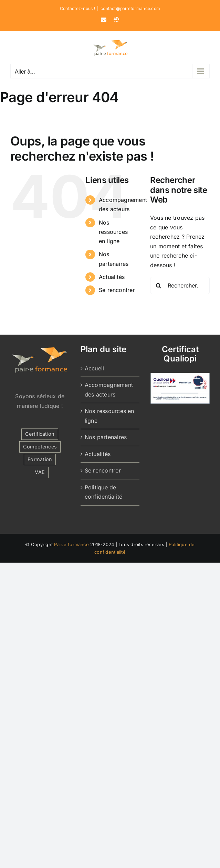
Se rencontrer (117, 290)
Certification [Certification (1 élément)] (40, 434)
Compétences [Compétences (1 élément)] (40, 447)
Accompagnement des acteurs (109, 390)
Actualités (112, 277)
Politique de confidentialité (104, 492)
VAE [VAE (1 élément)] (40, 472)
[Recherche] (159, 285)
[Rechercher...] (180, 285)
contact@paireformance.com (130, 8)
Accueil (95, 368)
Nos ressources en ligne (113, 232)
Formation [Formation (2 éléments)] (40, 459)
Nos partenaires (106, 437)
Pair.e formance (71, 544)
